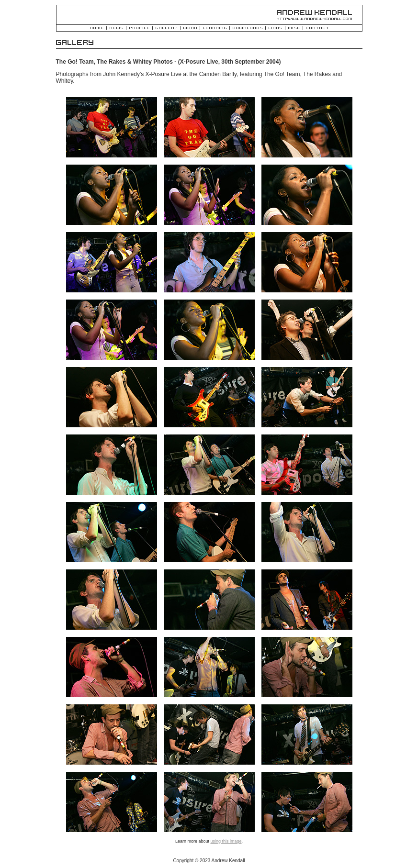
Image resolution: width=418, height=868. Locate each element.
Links (275, 28)
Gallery (166, 28)
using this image (226, 841)
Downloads (248, 28)
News (116, 28)
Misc (294, 28)
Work (190, 28)
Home (97, 28)
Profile (139, 28)
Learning (215, 28)
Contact (317, 28)
